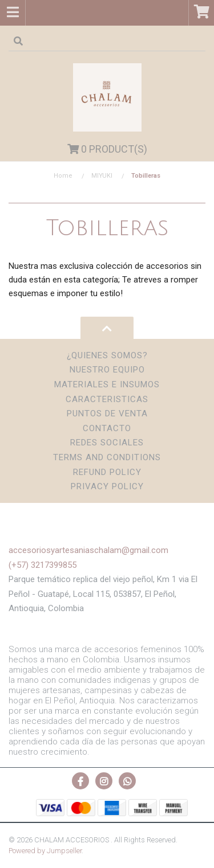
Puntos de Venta (107, 413)
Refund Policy (107, 472)
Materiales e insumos (107, 384)
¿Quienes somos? (107, 355)
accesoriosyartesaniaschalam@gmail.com (88, 550)
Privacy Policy (107, 486)
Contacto (107, 428)
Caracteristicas (107, 399)
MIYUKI (102, 176)
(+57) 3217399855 (43, 565)
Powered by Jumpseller (45, 851)
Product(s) (107, 149)
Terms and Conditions (107, 457)
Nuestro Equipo (107, 370)
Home (63, 176)
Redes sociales (107, 443)
